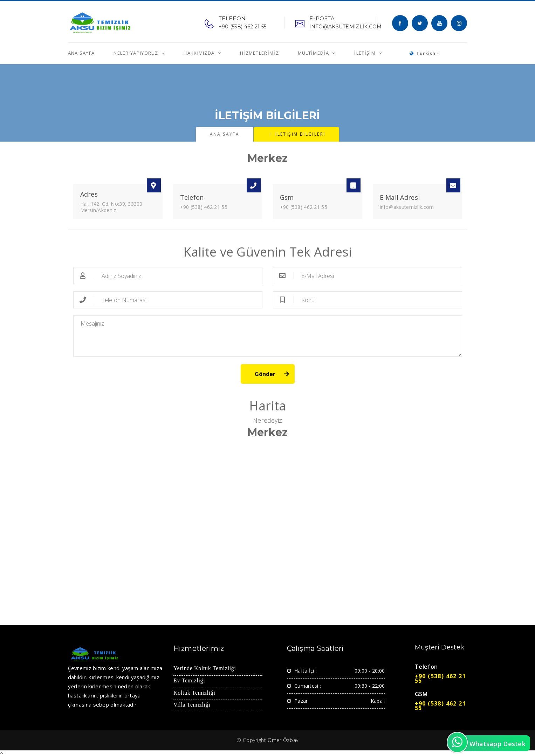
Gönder (265, 374)
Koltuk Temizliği (194, 693)
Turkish (425, 53)
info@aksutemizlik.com (407, 207)
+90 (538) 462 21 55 (204, 207)
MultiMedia (314, 53)
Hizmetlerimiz (259, 53)
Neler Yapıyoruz (137, 53)
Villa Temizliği (192, 705)
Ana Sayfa (81, 53)
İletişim (366, 53)
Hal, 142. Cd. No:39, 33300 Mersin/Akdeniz (111, 207)
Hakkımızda (200, 53)
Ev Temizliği (189, 681)
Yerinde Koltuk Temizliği (205, 669)
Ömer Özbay (283, 740)
